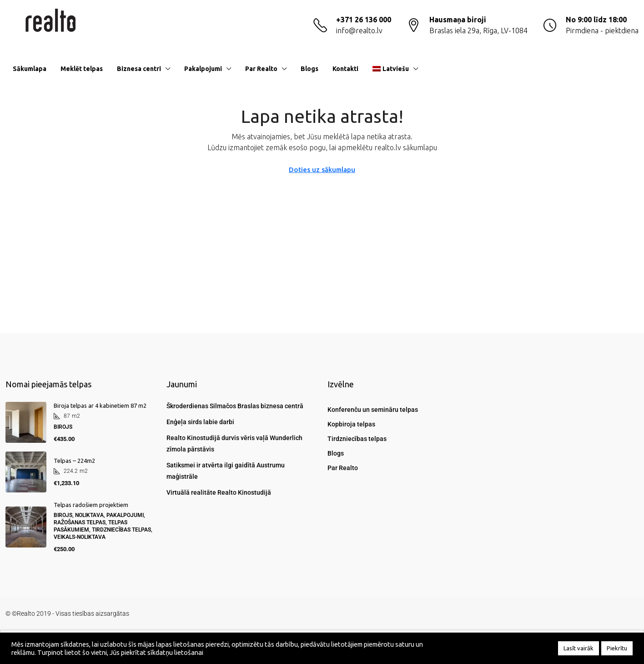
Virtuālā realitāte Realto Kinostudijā (219, 492)
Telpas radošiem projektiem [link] (91, 505)
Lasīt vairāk (579, 648)
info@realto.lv (359, 30)
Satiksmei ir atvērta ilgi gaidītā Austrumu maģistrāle (226, 471)
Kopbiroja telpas (351, 424)
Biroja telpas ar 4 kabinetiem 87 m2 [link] (100, 405)
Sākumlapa (30, 69)
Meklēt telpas (82, 69)
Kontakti (345, 69)
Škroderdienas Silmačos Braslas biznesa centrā (235, 406)
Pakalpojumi (203, 69)
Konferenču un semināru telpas (373, 410)
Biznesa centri (139, 69)
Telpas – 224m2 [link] (74, 461)
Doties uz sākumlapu (322, 170)
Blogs (309, 69)
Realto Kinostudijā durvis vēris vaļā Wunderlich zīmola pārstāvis (234, 444)
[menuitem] (624, 69)
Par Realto (261, 69)
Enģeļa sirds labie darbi (200, 422)
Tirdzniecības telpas (357, 439)
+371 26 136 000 (364, 20)
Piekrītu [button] (617, 648)
